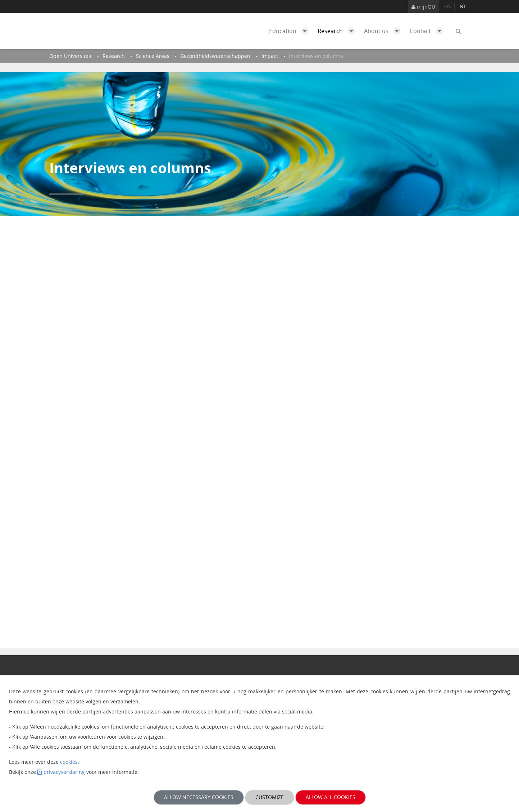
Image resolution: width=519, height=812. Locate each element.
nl (463, 6)
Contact (428, 31)
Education (291, 31)
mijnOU (423, 7)
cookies (69, 762)
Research (338, 31)
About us (384, 31)
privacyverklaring (64, 772)
